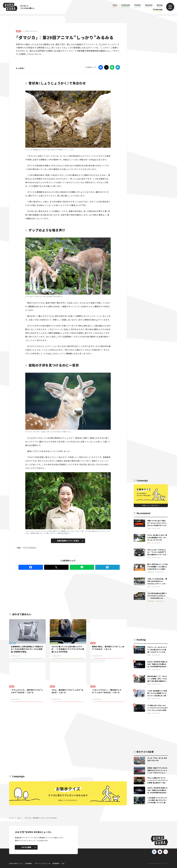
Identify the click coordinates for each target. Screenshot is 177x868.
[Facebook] (101, 67)
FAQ (63, 863)
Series (160, 5)
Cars (115, 5)
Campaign (158, 9)
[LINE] (112, 67)
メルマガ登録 (28, 847)
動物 (19, 548)
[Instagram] (166, 852)
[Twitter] (106, 67)
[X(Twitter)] (160, 852)
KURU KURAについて (16, 863)
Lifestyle (126, 5)
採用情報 (55, 863)
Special (149, 5)
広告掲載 (28, 863)
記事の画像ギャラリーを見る (70, 541)
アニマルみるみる (30, 548)
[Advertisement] (50, 591)
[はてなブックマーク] (118, 67)
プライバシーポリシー (42, 863)
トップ (11, 818)
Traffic (138, 5)
